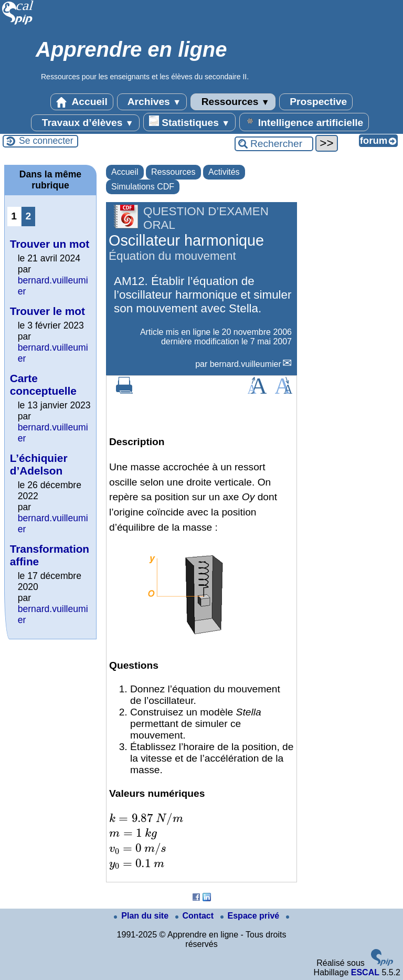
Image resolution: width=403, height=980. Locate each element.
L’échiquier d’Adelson (39, 464)
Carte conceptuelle (43, 384)
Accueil (82, 102)
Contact (196, 916)
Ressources (233, 102)
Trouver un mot (50, 244)
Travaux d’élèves (85, 123)
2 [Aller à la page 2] (28, 216)
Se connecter (46, 141)
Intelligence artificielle (304, 122)
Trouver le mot (47, 311)
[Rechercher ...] (274, 144)
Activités (224, 172)
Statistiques (189, 122)
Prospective (316, 102)
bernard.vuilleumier (246, 364)
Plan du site (142, 916)
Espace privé (251, 916)
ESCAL (365, 972)
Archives (152, 102)
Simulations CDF (143, 187)
